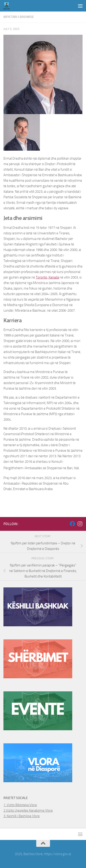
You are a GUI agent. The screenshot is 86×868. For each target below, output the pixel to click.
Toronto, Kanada (47, 277)
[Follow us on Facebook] (72, 524)
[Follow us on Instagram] (80, 524)
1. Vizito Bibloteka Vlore (20, 805)
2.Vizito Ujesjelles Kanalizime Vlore (28, 811)
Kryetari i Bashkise (19, 17)
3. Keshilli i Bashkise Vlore (22, 816)
